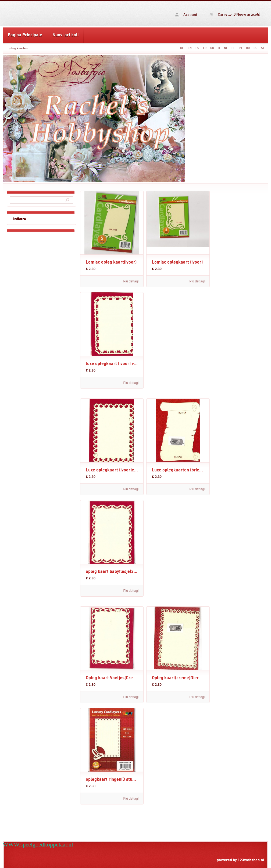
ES (197, 48)
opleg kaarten (18, 48)
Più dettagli (131, 281)
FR (205, 48)
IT (219, 48)
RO (248, 48)
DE (182, 48)
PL (233, 48)
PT (240, 48)
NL (226, 48)
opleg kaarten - (45, 14)
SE (263, 48)
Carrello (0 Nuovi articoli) (235, 15)
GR (212, 48)
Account (186, 15)
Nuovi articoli (65, 35)
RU (255, 48)
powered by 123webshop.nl (240, 860)
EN (190, 48)
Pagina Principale (25, 35)
